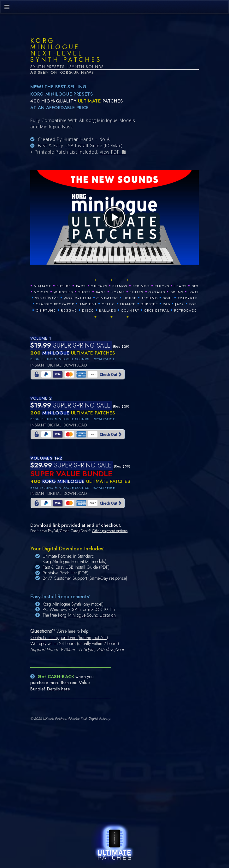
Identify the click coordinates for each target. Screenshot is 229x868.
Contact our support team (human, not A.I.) (69, 637)
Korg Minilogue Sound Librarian (87, 615)
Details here (59, 689)
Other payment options (110, 531)
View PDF (111, 152)
